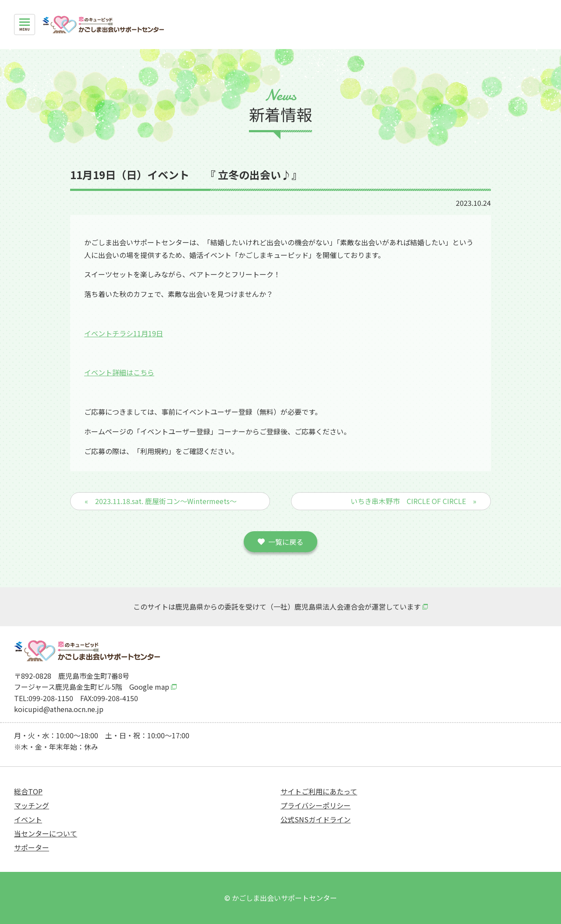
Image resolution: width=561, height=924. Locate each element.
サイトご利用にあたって (319, 791)
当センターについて (46, 833)
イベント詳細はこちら (119, 372)
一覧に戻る (286, 542)
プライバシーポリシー (316, 805)
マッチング (32, 805)
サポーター (32, 847)
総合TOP (28, 791)
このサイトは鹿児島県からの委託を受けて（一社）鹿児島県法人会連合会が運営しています (277, 607)
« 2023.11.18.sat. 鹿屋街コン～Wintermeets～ (161, 501)
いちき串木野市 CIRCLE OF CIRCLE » (414, 501)
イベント (28, 819)
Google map (149, 687)
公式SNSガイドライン (316, 819)
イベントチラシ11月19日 (124, 333)
